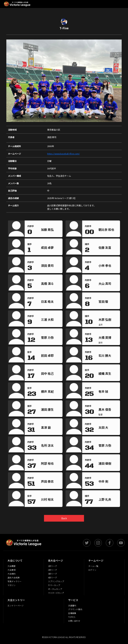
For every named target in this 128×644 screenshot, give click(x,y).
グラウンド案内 (75, 609)
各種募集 (72, 613)
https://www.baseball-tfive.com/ (63, 154)
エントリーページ (15, 605)
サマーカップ (54, 585)
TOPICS (72, 617)
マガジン (11, 585)
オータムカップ (55, 589)
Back (64, 518)
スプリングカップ (56, 581)
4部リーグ (52, 577)
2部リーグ (52, 570)
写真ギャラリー (14, 581)
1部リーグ (52, 566)
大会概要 (11, 566)
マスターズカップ (56, 593)
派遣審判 (72, 605)
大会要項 (11, 570)
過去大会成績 (13, 577)
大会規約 (11, 574)
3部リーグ (52, 574)
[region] (51, 230)
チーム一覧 (93, 566)
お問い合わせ (74, 621)
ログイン (92, 570)
